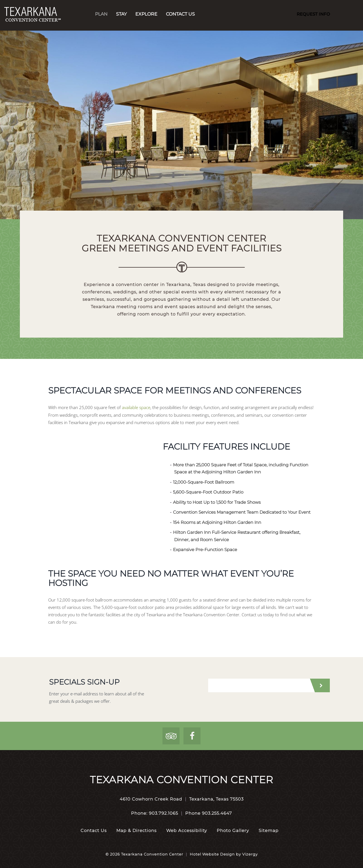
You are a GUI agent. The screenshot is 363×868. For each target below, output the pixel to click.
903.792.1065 (163, 813)
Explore (146, 14)
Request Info (313, 14)
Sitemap (269, 830)
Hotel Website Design (212, 854)
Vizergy (250, 854)
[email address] (258, 685)
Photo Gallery (233, 830)
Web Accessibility (187, 830)
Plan (101, 14)
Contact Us (180, 14)
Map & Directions (136, 830)
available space (136, 407)
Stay (121, 14)
